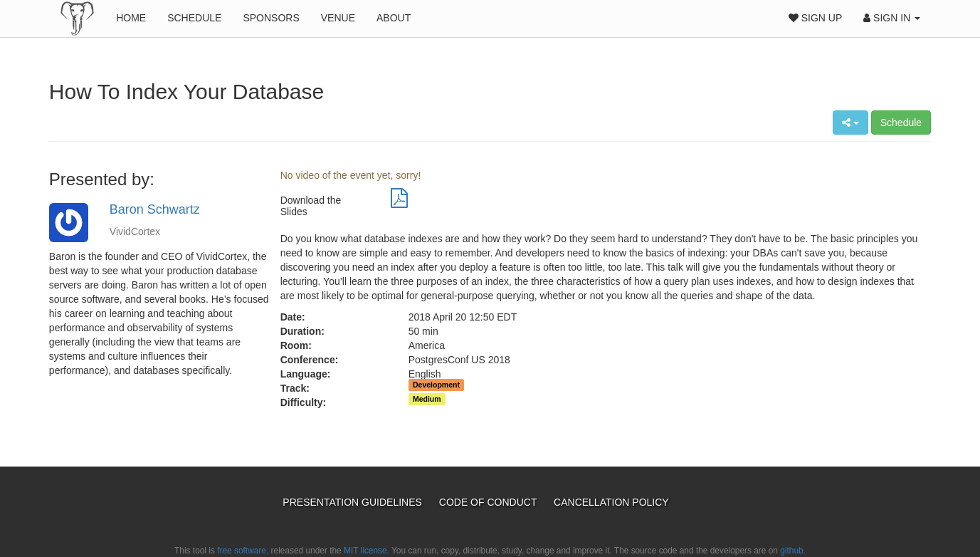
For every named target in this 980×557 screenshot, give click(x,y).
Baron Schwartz (155, 209)
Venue (338, 18)
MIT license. (367, 551)
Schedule (194, 18)
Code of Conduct (489, 502)
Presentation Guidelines (353, 502)
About (394, 18)
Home (131, 18)
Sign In (892, 18)
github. (793, 551)
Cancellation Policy (611, 502)
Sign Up (815, 18)
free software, (243, 551)
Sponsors (271, 18)
